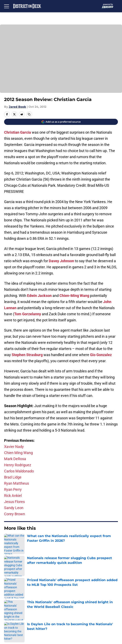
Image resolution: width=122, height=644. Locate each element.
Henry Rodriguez (18, 465)
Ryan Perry (13, 489)
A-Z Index (11, 615)
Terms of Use (14, 599)
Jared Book (17, 107)
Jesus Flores (14, 502)
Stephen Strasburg (27, 355)
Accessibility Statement (78, 607)
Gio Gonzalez (101, 355)
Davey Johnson (61, 261)
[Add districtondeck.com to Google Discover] (61, 122)
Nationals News (26, 541)
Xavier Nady (14, 447)
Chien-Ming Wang (74, 296)
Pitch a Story (14, 592)
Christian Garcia (18, 132)
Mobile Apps (13, 584)
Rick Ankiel (13, 496)
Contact (10, 577)
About (8, 569)
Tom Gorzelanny (28, 314)
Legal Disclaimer (17, 607)
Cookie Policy (70, 599)
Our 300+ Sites (71, 577)
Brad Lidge (13, 477)
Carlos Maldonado (19, 471)
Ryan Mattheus (17, 483)
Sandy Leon (14, 508)
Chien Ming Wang (18, 453)
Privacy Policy (70, 592)
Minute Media (27, 625)
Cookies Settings (61, 61)
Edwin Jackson (39, 296)
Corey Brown (15, 514)
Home (8, 541)
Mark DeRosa (15, 459)
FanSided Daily (71, 584)
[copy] (29, 114)
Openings (66, 569)
